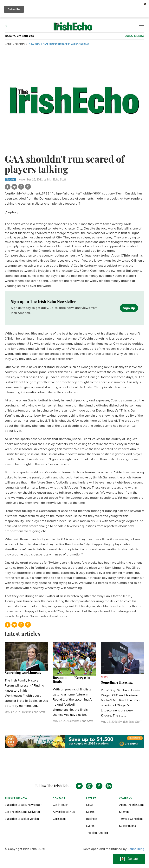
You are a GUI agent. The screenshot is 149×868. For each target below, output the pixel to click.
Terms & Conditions (131, 819)
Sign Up (129, 308)
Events (90, 826)
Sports (90, 812)
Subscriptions (127, 826)
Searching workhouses (23, 673)
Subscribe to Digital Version (22, 819)
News (90, 805)
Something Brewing (117, 682)
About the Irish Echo (132, 805)
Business (92, 819)
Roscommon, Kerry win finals (71, 680)
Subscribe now (135, 36)
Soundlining (136, 849)
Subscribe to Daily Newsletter (23, 805)
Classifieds (59, 819)
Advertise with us (64, 812)
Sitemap (124, 812)
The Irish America (97, 833)
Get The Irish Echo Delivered (22, 812)
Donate (133, 859)
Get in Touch (61, 805)
